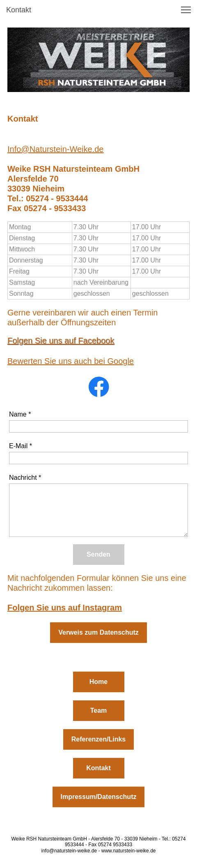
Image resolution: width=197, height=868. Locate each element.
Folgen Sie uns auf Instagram (65, 608)
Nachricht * (25, 478)
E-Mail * (21, 446)
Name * (20, 414)
